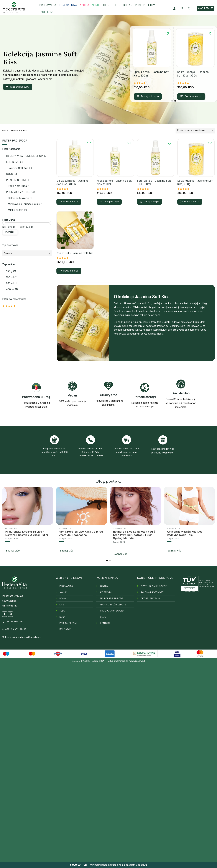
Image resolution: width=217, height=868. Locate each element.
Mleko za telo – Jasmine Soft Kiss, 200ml (114, 182)
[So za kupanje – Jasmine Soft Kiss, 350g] (195, 48)
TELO (116, 5)
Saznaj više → (14, 551)
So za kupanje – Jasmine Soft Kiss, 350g (193, 74)
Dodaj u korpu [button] (150, 96)
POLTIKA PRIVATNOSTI (152, 592)
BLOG (103, 617)
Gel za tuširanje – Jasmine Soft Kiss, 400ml (72, 182)
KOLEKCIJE (48, 12)
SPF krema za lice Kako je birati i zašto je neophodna (82, 533)
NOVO (63, 598)
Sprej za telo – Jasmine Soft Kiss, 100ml (151, 74)
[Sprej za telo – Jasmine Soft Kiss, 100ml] (152, 48)
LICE (105, 5)
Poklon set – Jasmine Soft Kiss (75, 253)
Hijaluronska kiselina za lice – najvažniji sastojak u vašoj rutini (27, 533)
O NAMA (104, 586)
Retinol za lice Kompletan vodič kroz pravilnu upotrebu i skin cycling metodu (134, 535)
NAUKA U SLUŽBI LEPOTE (113, 605)
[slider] (4, 223)
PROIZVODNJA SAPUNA (112, 611)
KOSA (128, 5)
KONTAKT (105, 623)
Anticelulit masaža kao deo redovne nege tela (185, 533)
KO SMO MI (106, 592)
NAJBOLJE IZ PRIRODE (112, 598)
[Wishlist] (190, 8)
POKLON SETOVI (146, 5)
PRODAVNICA (48, 5)
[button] (174, 8)
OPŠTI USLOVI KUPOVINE (154, 586)
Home (5, 131)
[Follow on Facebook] (5, 614)
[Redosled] (195, 131)
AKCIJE (63, 592)
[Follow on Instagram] (10, 614)
